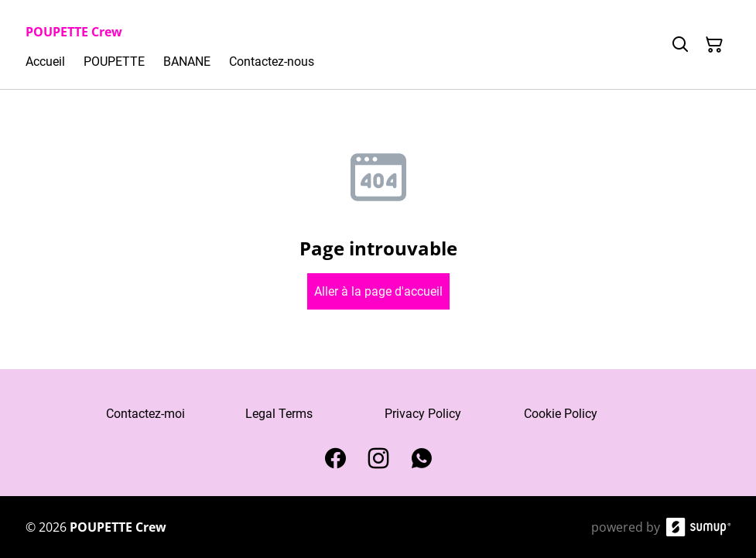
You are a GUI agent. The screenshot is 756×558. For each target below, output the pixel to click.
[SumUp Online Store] (699, 527)
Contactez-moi (145, 414)
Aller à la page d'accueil (378, 291)
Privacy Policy (423, 414)
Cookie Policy (561, 414)
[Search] (680, 45)
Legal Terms (279, 414)
